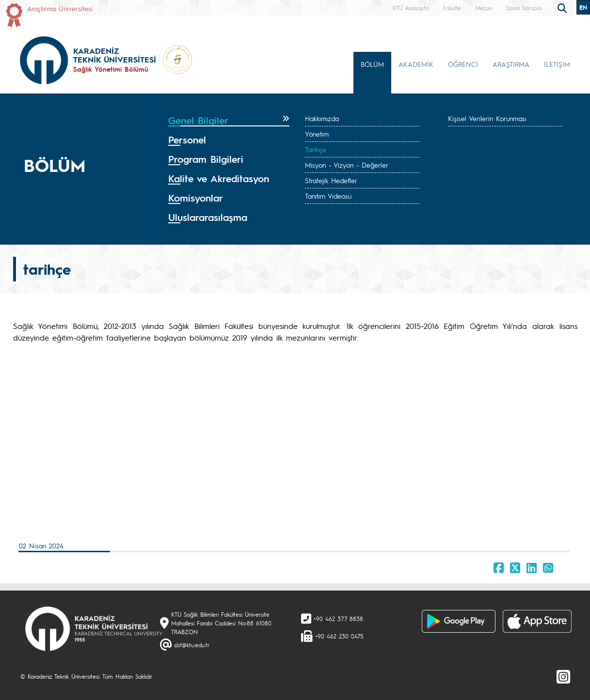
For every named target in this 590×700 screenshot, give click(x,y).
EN (583, 7)
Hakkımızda (322, 118)
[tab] (229, 121)
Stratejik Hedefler (331, 180)
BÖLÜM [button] (372, 64)
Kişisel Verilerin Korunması (487, 118)
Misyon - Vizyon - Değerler (347, 165)
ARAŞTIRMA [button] (511, 64)
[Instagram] (563, 676)
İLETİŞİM (557, 64)
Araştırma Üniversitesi (60, 8)
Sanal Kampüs (524, 8)
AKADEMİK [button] (416, 64)
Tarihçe (316, 149)
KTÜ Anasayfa (411, 8)
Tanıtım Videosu (328, 196)
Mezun (484, 8)
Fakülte (452, 8)
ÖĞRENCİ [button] (463, 64)
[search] (563, 7)
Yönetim (317, 134)
